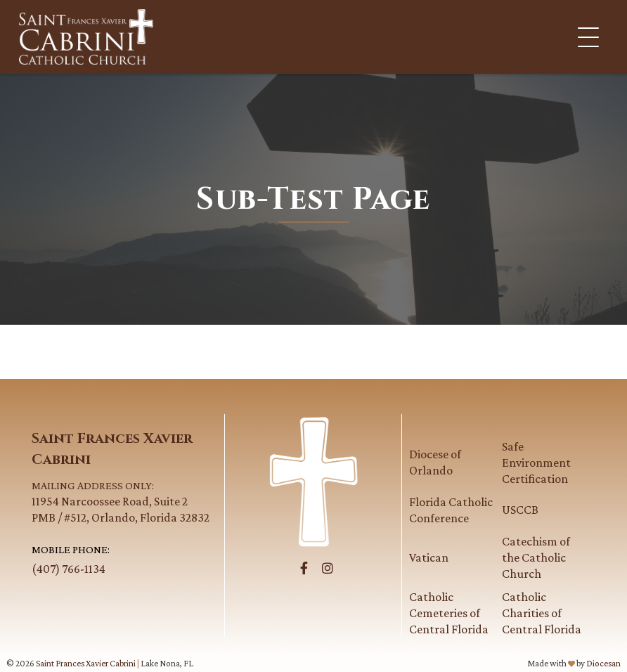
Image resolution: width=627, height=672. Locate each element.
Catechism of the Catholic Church (536, 557)
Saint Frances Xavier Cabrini (86, 663)
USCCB (520, 510)
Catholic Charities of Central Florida (542, 613)
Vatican (429, 557)
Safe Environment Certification (536, 463)
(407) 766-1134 (69, 569)
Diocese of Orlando (435, 462)
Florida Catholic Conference (451, 510)
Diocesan (603, 663)
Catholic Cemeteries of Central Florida (449, 613)
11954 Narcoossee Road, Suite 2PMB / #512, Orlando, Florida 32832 (124, 501)
